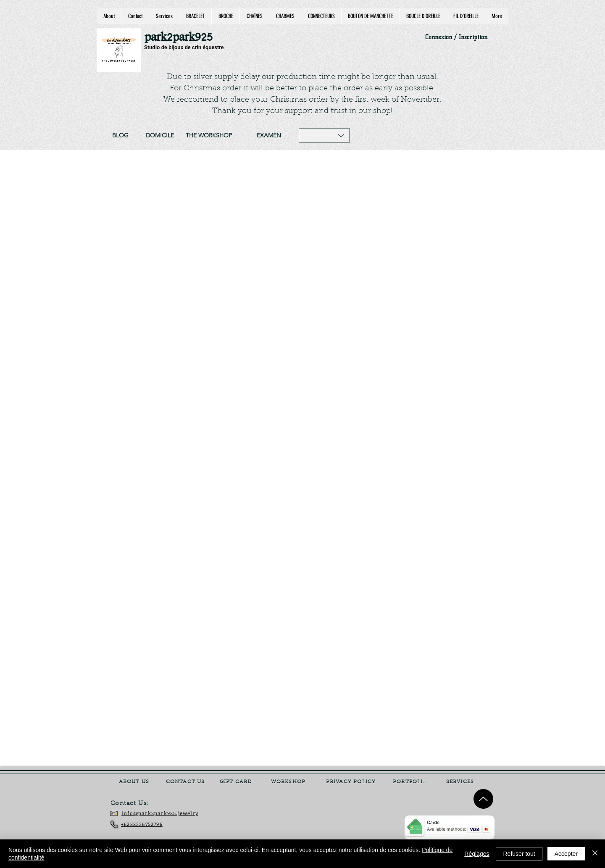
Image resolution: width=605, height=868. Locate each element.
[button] (324, 135)
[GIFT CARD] (237, 782)
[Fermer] (595, 854)
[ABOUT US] (135, 782)
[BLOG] (120, 136)
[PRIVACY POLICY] (352, 782)
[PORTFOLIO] (411, 782)
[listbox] (324, 135)
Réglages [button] (477, 854)
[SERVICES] (461, 782)
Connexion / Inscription (456, 37)
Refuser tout (519, 854)
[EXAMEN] (269, 136)
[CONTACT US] (186, 782)
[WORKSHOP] (289, 782)
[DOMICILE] (160, 136)
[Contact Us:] (136, 804)
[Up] (483, 799)
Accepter (566, 854)
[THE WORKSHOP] (209, 136)
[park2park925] (183, 38)
